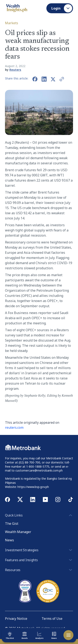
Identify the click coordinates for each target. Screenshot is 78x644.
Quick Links (39, 515)
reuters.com (14, 427)
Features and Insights (39, 560)
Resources (39, 570)
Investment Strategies (39, 550)
